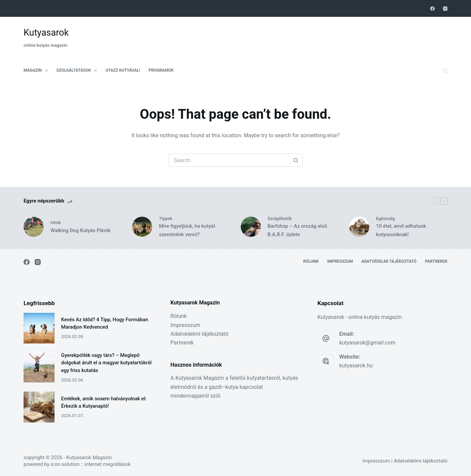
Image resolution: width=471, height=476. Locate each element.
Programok (161, 70)
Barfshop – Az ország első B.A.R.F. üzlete (297, 230)
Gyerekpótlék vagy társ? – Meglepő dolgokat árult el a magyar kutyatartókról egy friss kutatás (107, 363)
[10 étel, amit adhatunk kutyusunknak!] (359, 227)
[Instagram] (445, 9)
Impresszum (340, 261)
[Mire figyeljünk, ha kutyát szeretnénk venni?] (142, 227)
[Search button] (296, 160)
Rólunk (311, 261)
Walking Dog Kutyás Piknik (80, 230)
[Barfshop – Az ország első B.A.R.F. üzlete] (251, 227)
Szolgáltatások (78, 71)
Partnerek (436, 261)
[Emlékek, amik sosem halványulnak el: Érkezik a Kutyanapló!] (39, 407)
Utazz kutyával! (123, 70)
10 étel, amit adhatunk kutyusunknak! (401, 230)
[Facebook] (432, 9)
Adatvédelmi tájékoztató (389, 261)
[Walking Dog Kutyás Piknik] (34, 227)
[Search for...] (229, 160)
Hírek (56, 223)
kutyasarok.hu (356, 365)
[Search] (445, 71)
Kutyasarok (46, 33)
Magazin (37, 71)
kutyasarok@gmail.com (367, 343)
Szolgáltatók (280, 218)
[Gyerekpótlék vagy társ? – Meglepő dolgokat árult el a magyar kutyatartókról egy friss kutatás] (39, 367)
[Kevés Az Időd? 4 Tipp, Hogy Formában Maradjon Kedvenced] (39, 328)
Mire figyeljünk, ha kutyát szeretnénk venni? (187, 230)
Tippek (166, 218)
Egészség (385, 218)
